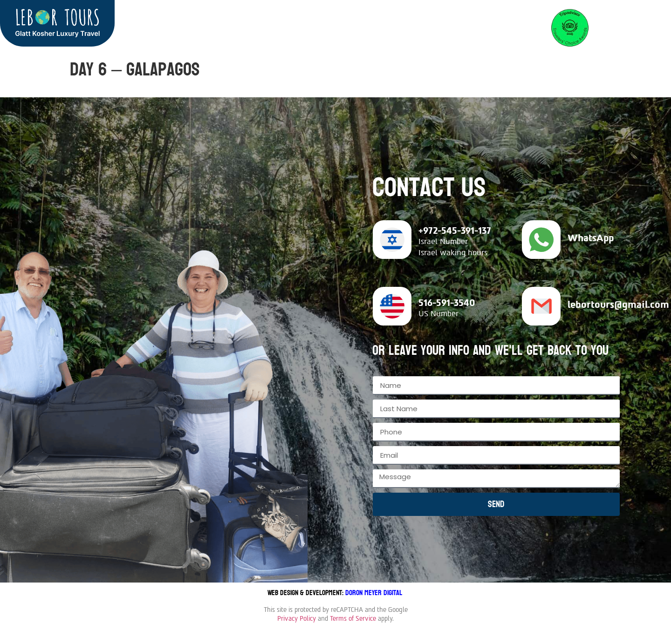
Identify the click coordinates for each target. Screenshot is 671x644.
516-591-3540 (447, 303)
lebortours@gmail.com (618, 305)
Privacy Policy (297, 619)
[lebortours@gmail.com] (541, 306)
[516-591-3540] (392, 306)
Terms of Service (353, 619)
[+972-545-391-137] (392, 240)
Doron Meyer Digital (375, 593)
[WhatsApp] (541, 240)
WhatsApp (591, 238)
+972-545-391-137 (455, 230)
